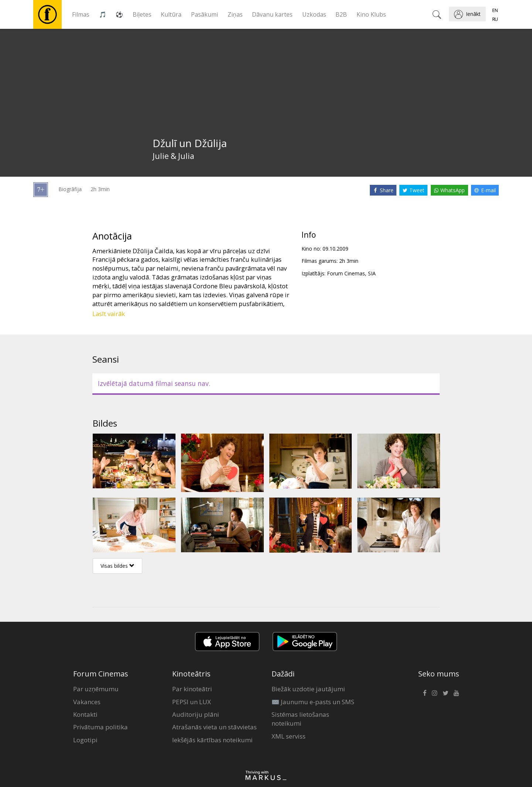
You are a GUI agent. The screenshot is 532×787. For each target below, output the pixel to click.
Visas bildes (117, 566)
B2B (341, 14)
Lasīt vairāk (109, 314)
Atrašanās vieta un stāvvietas (214, 727)
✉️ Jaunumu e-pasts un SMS (313, 702)
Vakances (87, 702)
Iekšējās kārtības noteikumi (212, 740)
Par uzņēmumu (96, 689)
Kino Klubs (371, 14)
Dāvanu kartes (272, 14)
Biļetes (142, 14)
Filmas (81, 14)
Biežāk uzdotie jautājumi (308, 689)
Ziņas (235, 14)
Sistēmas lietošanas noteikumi (300, 719)
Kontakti (85, 714)
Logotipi (85, 740)
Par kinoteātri (192, 689)
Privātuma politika (100, 727)
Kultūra (171, 14)
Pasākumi (204, 14)
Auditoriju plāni (196, 714)
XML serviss (289, 736)
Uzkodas (314, 14)
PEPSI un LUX (192, 702)
